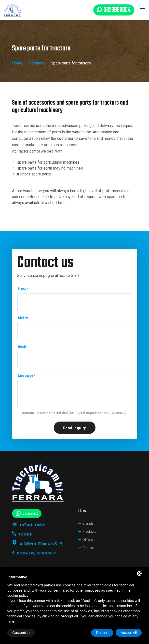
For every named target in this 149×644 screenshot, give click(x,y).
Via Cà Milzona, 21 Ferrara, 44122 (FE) (41, 544)
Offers (88, 540)
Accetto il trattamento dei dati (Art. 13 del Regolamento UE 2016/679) (74, 413)
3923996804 (117, 10)
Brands (88, 523)
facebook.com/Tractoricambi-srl (34, 554)
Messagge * (27, 376)
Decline (102, 633)
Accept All (129, 633)
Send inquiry (74, 428)
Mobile (23, 318)
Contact (89, 548)
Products (37, 63)
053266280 (26, 535)
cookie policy (18, 595)
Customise (21, 633)
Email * (23, 347)
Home (17, 63)
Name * (23, 289)
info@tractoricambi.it (32, 525)
